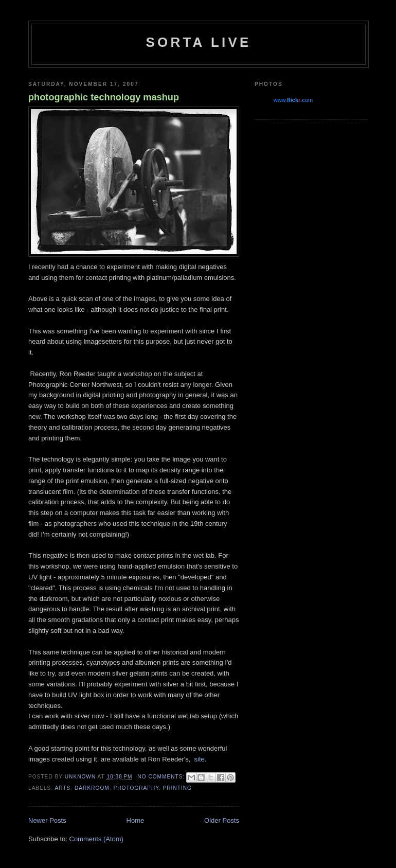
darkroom (92, 788)
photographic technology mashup (104, 97)
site (200, 759)
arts (62, 788)
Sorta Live (198, 42)
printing (178, 788)
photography (136, 788)
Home (136, 820)
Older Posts (222, 820)
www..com (293, 100)
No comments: (162, 777)
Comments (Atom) (96, 839)
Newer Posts (47, 820)
